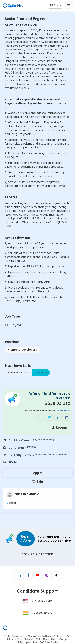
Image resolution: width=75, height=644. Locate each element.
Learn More (63, 411)
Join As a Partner (37, 554)
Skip (38, 482)
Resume (60, 427)
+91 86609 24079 (37, 613)
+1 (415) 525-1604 (37, 601)
